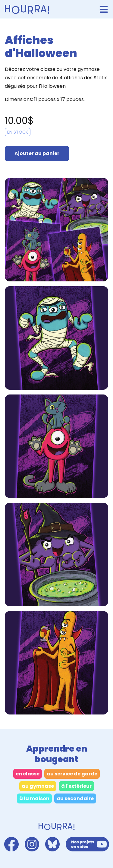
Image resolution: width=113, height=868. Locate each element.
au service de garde (72, 774)
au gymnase (38, 786)
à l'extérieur (76, 786)
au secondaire (75, 798)
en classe (28, 774)
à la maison (34, 798)
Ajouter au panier (37, 153)
